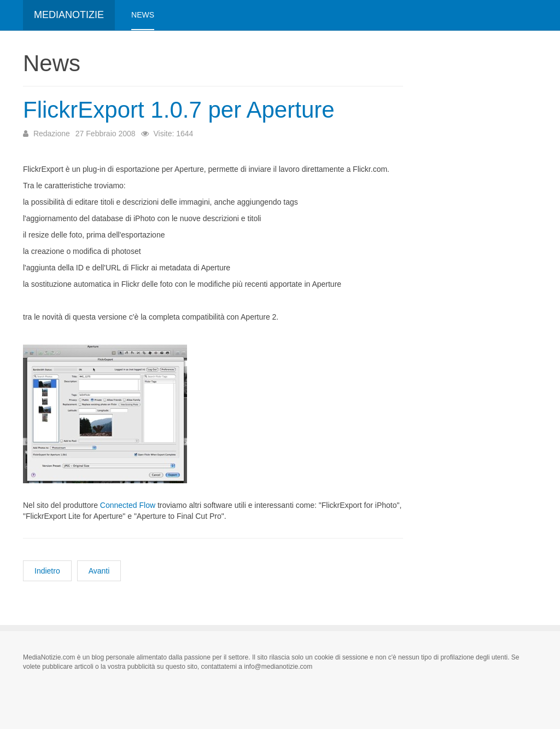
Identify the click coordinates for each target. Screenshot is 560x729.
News (143, 15)
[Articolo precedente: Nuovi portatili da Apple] (47, 571)
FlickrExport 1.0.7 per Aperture (179, 110)
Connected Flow (128, 505)
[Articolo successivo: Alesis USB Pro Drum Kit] (99, 571)
